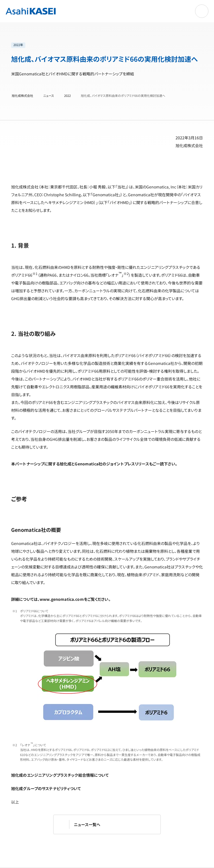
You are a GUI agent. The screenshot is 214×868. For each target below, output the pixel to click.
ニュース (49, 96)
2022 (67, 96)
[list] (104, 45)
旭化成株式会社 (22, 96)
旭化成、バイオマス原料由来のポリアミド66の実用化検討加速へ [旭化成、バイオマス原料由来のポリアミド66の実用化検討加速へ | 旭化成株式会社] (123, 96)
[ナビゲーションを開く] (202, 11)
